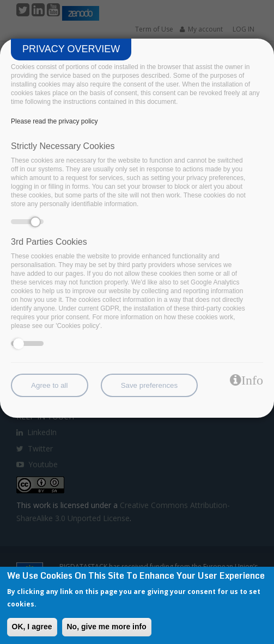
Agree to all (49, 385)
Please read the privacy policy (54, 121)
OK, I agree (32, 627)
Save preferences (149, 385)
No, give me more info (107, 627)
